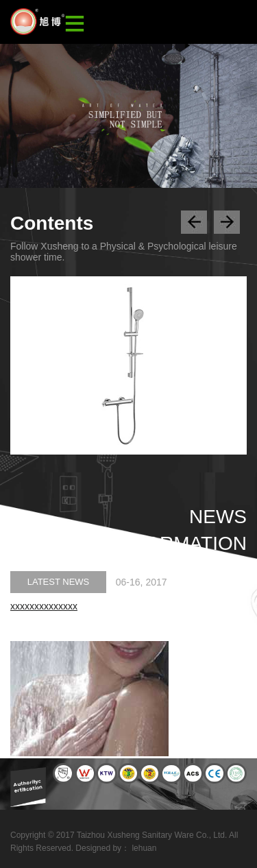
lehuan (144, 848)
